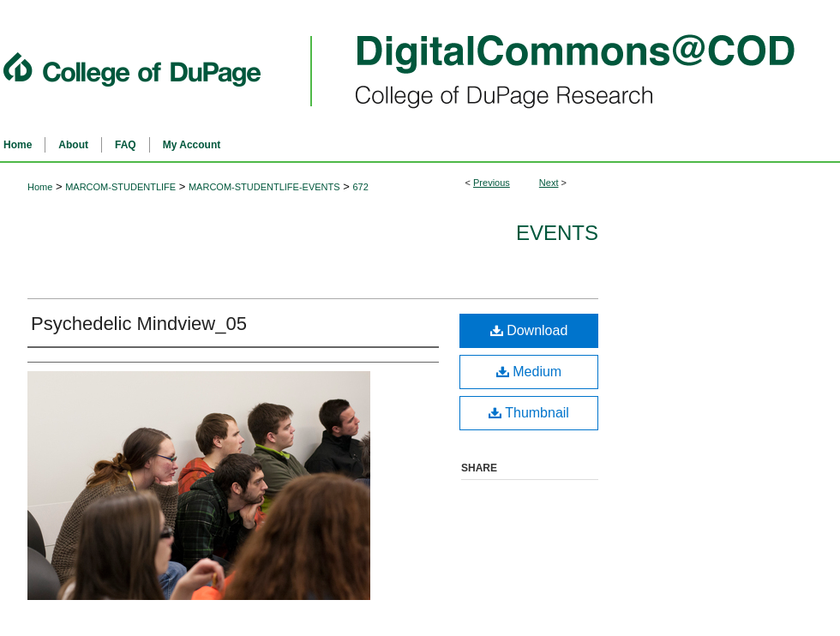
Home (40, 187)
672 (360, 187)
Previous (492, 183)
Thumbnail (529, 413)
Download (529, 330)
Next (549, 183)
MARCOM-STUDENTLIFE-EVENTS (264, 187)
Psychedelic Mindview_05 (139, 324)
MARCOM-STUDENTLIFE (120, 187)
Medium (529, 372)
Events (557, 233)
